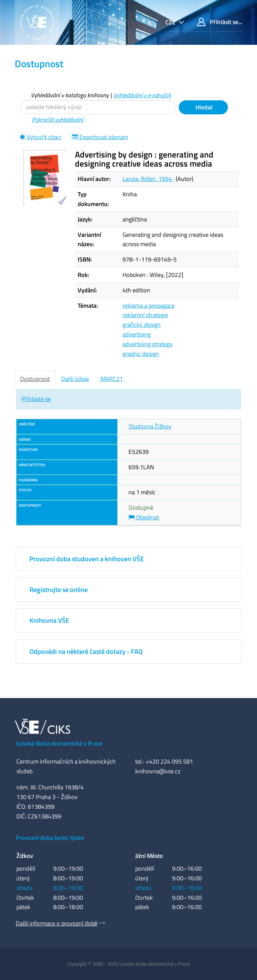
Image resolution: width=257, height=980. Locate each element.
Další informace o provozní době (57, 923)
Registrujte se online (59, 590)
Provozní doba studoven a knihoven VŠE (87, 559)
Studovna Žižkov (150, 426)
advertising (137, 334)
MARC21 (112, 379)
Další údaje (75, 379)
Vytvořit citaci (40, 137)
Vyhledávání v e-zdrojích (142, 95)
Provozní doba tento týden (50, 838)
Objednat (144, 517)
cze (171, 22)
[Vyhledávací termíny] (98, 107)
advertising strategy (148, 344)
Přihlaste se (36, 399)
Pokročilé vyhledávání (58, 120)
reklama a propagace (149, 306)
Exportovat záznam (100, 137)
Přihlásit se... (220, 22)
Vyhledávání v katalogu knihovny (70, 95)
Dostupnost (35, 379)
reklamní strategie (145, 315)
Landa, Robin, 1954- (148, 179)
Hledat (203, 107)
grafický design (142, 325)
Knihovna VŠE (49, 620)
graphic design (141, 354)
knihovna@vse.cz (158, 771)
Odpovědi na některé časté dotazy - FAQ (86, 651)
